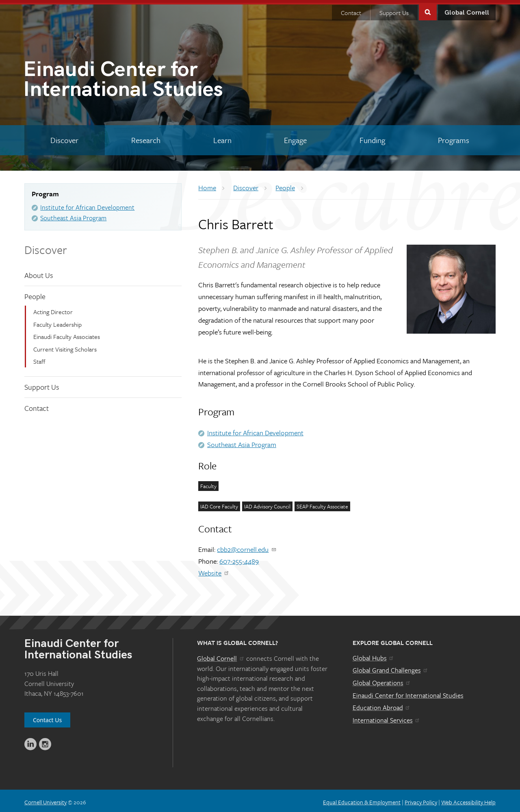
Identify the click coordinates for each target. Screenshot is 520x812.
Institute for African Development (87, 204)
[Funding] (373, 137)
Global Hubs (374, 655)
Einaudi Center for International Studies (408, 693)
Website (214, 570)
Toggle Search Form (428, 9)
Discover (46, 247)
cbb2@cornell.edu (247, 546)
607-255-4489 (239, 558)
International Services (387, 717)
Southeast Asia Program (73, 215)
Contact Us (47, 717)
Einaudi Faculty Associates (67, 334)
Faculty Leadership (57, 321)
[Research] (146, 137)
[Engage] (296, 137)
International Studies (142, 78)
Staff (39, 358)
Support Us (394, 10)
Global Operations (382, 680)
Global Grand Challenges (391, 667)
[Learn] (222, 137)
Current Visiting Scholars (65, 346)
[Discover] (65, 137)
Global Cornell (467, 10)
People (35, 293)
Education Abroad (382, 705)
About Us (39, 272)
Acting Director (53, 309)
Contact (351, 10)
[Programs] (453, 137)
